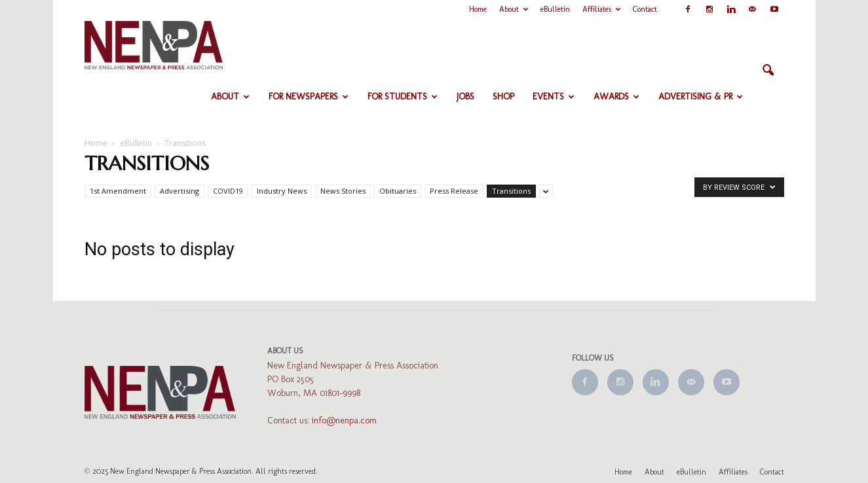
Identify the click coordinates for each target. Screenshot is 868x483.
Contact (645, 9)
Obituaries (398, 191)
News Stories (343, 191)
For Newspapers (309, 97)
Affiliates (601, 9)
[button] (768, 71)
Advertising (179, 191)
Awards (616, 97)
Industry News (282, 191)
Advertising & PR (701, 97)
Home (478, 9)
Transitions (511, 191)
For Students (403, 97)
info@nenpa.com (344, 420)
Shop (503, 97)
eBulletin (555, 9)
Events (554, 97)
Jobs (465, 97)
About (514, 9)
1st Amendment (118, 191)
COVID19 (228, 191)
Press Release (454, 191)
